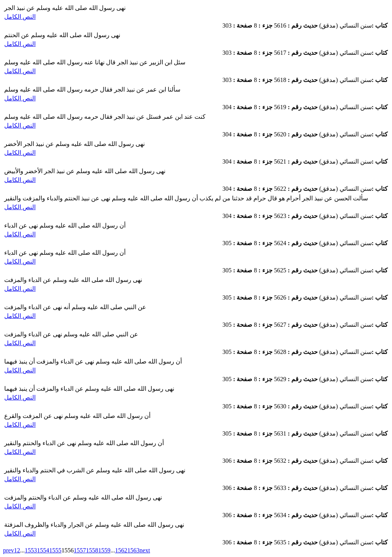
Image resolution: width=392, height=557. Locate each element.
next (145, 550)
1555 (55, 550)
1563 (133, 550)
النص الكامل (20, 17)
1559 (104, 550)
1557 (80, 550)
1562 (121, 550)
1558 (92, 550)
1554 (43, 550)
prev (8, 550)
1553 (31, 550)
